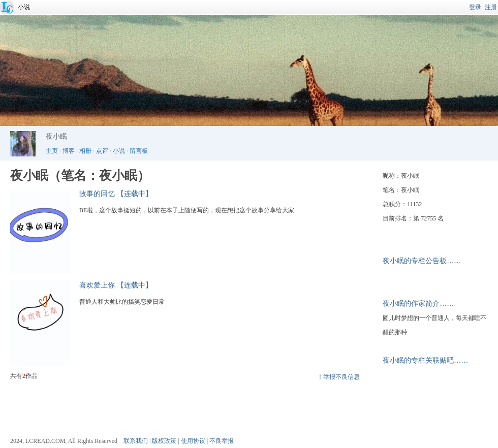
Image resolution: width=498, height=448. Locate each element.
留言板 (139, 151)
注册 (491, 7)
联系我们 (136, 441)
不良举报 (222, 441)
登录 (475, 7)
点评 (102, 151)
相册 (85, 151)
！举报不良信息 (338, 377)
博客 (69, 151)
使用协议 (193, 441)
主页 (52, 151)
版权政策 (164, 441)
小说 (24, 7)
